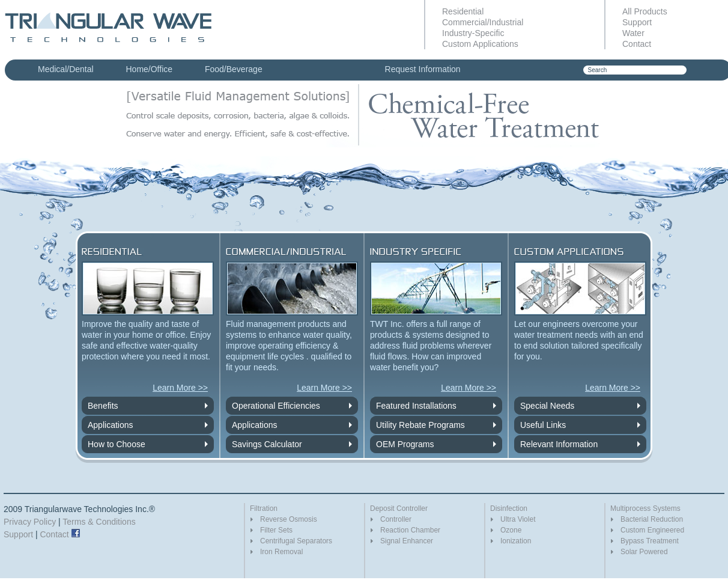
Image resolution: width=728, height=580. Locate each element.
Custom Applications (480, 44)
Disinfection (509, 508)
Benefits (103, 406)
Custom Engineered (652, 530)
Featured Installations (416, 406)
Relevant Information (559, 444)
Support (637, 22)
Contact (637, 44)
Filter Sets (276, 530)
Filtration (264, 508)
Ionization (516, 541)
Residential (463, 11)
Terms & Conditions (99, 522)
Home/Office (150, 69)
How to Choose (117, 444)
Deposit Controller (399, 508)
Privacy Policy (30, 522)
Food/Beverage (234, 69)
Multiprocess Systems (645, 508)
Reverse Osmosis (289, 519)
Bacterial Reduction (652, 519)
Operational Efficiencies (276, 406)
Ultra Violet (518, 519)
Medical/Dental (66, 69)
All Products (645, 11)
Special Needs (547, 406)
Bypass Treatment (650, 541)
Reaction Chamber (410, 530)
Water (633, 33)
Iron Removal (281, 552)
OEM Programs (405, 444)
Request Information (423, 69)
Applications (111, 425)
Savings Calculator (267, 444)
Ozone (511, 530)
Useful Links (543, 425)
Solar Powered (644, 552)
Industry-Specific (473, 33)
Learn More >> (180, 388)
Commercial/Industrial (483, 22)
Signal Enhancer (407, 541)
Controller (396, 519)
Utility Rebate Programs (420, 425)
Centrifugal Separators (296, 541)
